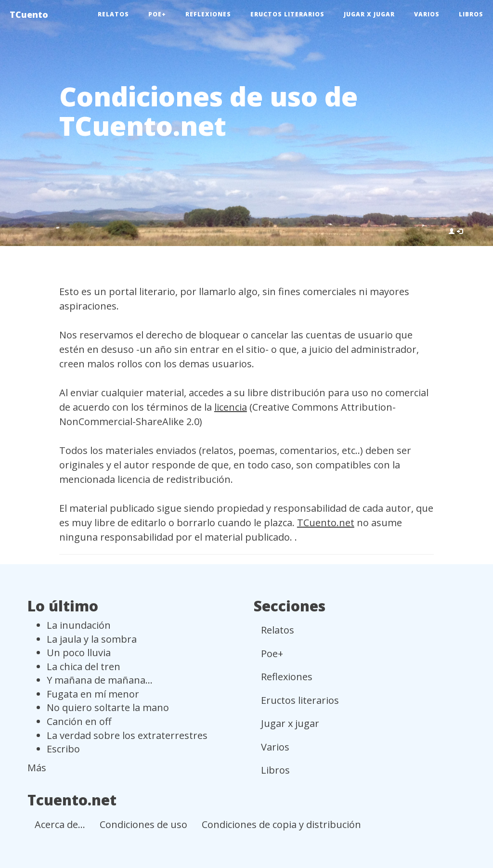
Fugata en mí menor (93, 694)
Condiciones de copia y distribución (281, 824)
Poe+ (157, 14)
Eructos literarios (287, 14)
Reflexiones (208, 14)
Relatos (113, 14)
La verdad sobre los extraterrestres (127, 735)
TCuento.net (326, 523)
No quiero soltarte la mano (108, 707)
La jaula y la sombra (92, 639)
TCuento (29, 14)
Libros (471, 14)
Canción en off (79, 721)
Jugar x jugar (369, 14)
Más (37, 768)
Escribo (63, 749)
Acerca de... (60, 824)
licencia (231, 407)
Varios (427, 14)
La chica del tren (84, 667)
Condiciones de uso (143, 824)
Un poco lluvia (79, 653)
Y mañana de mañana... (100, 680)
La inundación (79, 625)
